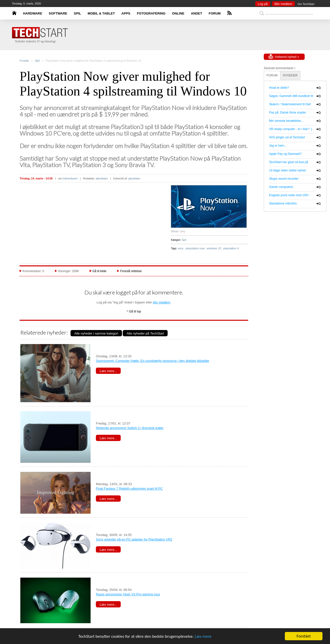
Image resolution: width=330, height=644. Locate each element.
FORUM (215, 13)
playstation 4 (231, 248)
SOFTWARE (58, 13)
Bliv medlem (283, 4)
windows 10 (214, 248)
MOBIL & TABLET (101, 13)
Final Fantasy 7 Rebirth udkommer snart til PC (129, 489)
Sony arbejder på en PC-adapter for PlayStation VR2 (134, 539)
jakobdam (102, 178)
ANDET (197, 13)
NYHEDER (290, 75)
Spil (37, 61)
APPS (126, 13)
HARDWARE (33, 13)
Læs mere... (108, 371)
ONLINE (178, 13)
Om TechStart (306, 4)
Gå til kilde (99, 271)
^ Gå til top (134, 311)
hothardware (70, 178)
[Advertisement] (289, 299)
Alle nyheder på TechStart (145, 333)
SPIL (77, 13)
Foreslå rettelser (131, 271)
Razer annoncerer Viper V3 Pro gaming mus (128, 594)
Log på (263, 4)
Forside (24, 61)
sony (181, 248)
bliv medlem (161, 302)
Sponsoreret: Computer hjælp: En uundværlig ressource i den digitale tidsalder (153, 361)
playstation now (195, 248)
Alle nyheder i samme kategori (96, 333)
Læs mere (203, 636)
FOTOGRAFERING (151, 13)
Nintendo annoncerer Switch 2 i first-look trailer (130, 428)
